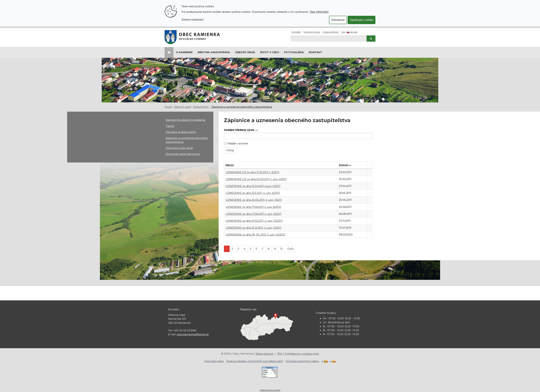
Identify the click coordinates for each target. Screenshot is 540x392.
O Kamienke (184, 52)
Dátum (344, 165)
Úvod (168, 107)
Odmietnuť (338, 20)
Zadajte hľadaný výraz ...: (241, 130)
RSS (343, 32)
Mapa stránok (331, 32)
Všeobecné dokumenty (181, 132)
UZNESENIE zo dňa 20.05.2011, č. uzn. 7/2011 (254, 200)
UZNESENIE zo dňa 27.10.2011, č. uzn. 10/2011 (254, 221)
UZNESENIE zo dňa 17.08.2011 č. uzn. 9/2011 (253, 214)
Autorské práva (214, 361)
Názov (230, 165)
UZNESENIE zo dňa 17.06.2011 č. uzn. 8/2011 (253, 207)
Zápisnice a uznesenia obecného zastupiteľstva (242, 107)
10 (282, 249)
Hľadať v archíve (236, 144)
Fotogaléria (294, 52)
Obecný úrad (245, 52)
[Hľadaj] (329, 39)
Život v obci (270, 52)
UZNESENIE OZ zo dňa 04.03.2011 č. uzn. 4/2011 (256, 179)
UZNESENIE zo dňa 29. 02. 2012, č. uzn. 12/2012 (255, 235)
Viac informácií (319, 12)
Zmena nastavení (193, 19)
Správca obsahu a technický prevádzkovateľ (255, 361)
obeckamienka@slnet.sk (193, 334)
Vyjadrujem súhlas (362, 20)
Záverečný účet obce (179, 148)
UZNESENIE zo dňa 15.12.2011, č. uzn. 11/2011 (253, 228)
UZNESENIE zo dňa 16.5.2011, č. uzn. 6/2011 (253, 193)
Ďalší (290, 249)
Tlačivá (170, 126)
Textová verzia (312, 32)
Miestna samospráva (214, 52)
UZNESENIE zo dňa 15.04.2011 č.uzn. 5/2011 (253, 186)
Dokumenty (201, 107)
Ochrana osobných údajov (302, 361)
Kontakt (296, 32)
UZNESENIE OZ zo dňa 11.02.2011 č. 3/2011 (252, 172)
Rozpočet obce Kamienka (183, 154)
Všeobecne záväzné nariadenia (185, 120)
